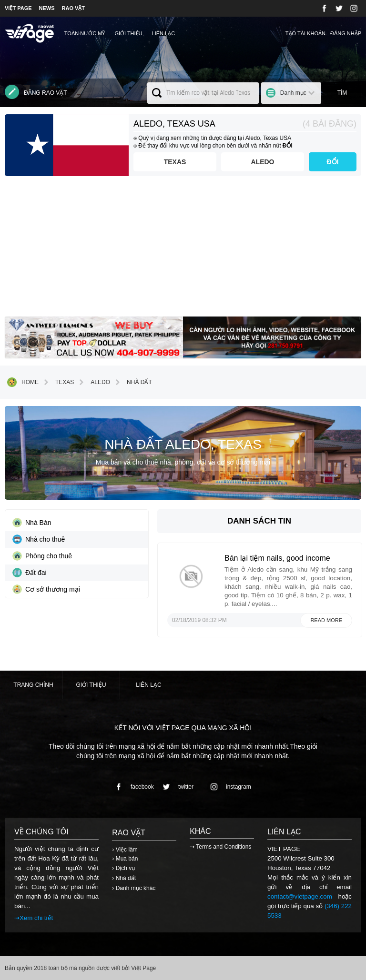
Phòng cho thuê (42, 556)
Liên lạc (164, 33)
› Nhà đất (124, 878)
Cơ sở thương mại (46, 589)
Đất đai (30, 573)
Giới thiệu (128, 33)
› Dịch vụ (123, 868)
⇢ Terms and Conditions (220, 847)
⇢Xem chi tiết (34, 918)
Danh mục (293, 93)
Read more (326, 620)
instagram (229, 787)
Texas (175, 162)
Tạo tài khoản (305, 33)
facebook (133, 787)
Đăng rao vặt (36, 92)
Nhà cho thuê (39, 539)
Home (23, 382)
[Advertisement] (183, 250)
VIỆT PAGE (18, 8)
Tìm (342, 93)
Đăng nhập (346, 33)
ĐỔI (333, 162)
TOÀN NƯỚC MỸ (85, 33)
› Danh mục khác (134, 888)
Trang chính (33, 685)
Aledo (263, 162)
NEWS (47, 8)
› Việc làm (125, 850)
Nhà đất (132, 382)
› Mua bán (125, 859)
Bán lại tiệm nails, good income (277, 558)
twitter (176, 787)
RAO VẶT (74, 8)
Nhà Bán (32, 523)
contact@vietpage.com (300, 896)
